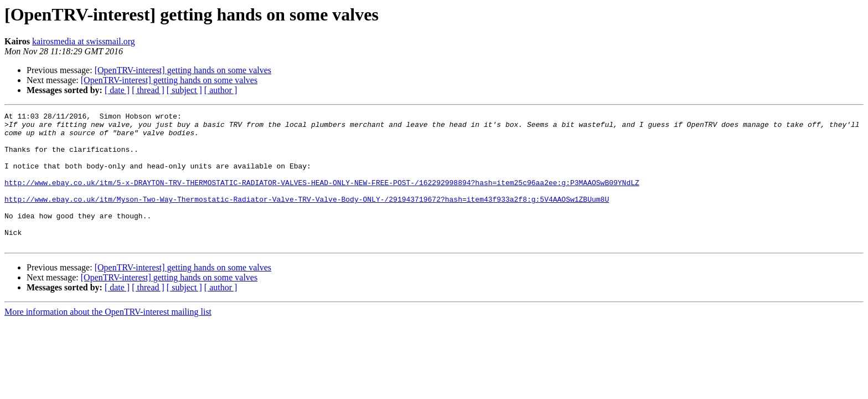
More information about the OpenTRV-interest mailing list (108, 338)
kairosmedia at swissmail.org (84, 41)
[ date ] (117, 90)
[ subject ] (184, 90)
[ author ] (221, 90)
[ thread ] (148, 90)
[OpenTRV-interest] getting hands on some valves (183, 70)
